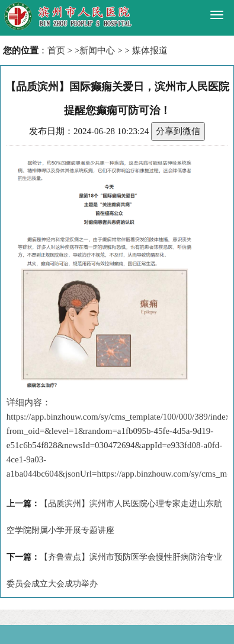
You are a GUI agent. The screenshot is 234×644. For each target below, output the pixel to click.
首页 (56, 50)
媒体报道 (150, 50)
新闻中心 (97, 50)
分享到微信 (178, 131)
